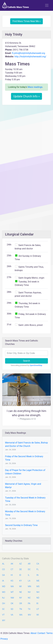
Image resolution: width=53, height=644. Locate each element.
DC (29, 569)
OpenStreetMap (36, 365)
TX (29, 609)
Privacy (4, 639)
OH (4, 604)
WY (4, 621)
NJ (3, 598)
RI (37, 604)
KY (21, 581)
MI (20, 586)
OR (21, 604)
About (34, 633)
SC (3, 609)
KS (12, 581)
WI (38, 615)
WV (29, 615)
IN (37, 575)
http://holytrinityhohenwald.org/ (30, 57)
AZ (21, 564)
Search (26, 361)
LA (29, 581)
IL (29, 575)
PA (29, 604)
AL (3, 564)
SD (12, 609)
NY (21, 598)
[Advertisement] (26, 135)
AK (12, 564)
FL (38, 569)
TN (21, 609)
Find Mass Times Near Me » (27, 21)
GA (3, 575)
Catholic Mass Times (16, 5)
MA (12, 586)
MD (4, 586)
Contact (41, 633)
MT (12, 592)
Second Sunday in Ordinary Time (21, 525)
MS (38, 586)
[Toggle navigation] (47, 5)
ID (20, 575)
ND (38, 598)
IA (3, 581)
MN (29, 586)
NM (12, 598)
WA (21, 615)
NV (29, 592)
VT (3, 615)
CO (3, 569)
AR (29, 564)
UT (38, 609)
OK (12, 604)
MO (4, 592)
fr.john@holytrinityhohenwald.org (28, 53)
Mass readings (35, 87)
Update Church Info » (27, 96)
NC (29, 598)
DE (21, 569)
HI (12, 575)
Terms (49, 633)
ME (38, 581)
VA (12, 615)
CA (38, 564)
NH (38, 592)
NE (21, 592)
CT (12, 569)
